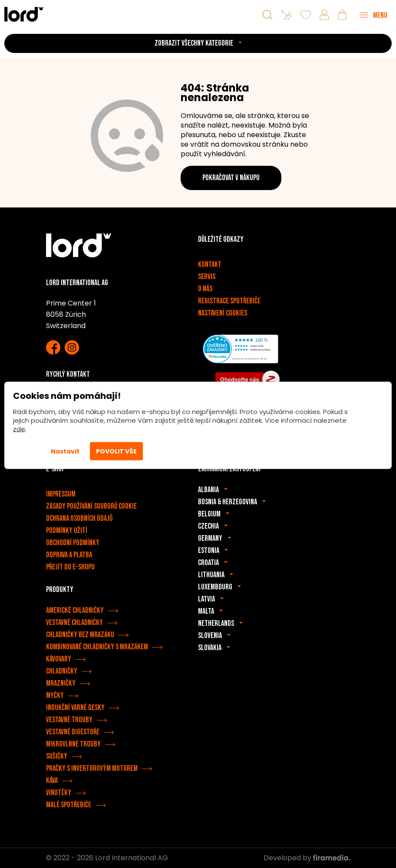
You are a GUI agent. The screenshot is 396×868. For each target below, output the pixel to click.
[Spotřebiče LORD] (24, 14)
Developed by (307, 858)
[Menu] (373, 15)
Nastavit (65, 451)
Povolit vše (116, 451)
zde (19, 429)
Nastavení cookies (223, 313)
